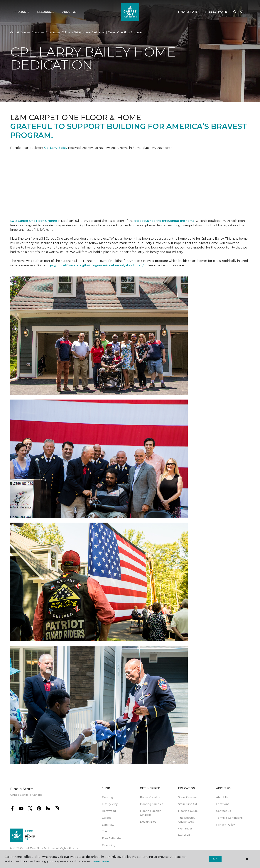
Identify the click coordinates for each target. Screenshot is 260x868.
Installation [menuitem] (186, 835)
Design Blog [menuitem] (148, 822)
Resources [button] (46, 12)
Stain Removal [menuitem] (188, 797)
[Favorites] (242, 12)
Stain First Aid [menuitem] (187, 804)
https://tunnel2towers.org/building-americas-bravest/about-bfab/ (95, 265)
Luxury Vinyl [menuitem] (110, 804)
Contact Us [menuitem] (224, 811)
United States (19, 795)
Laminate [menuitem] (108, 825)
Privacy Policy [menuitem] (226, 825)
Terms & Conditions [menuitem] (229, 818)
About (36, 32)
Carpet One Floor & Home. (38, 848)
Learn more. (101, 861)
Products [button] (21, 12)
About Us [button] (69, 12)
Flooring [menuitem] (107, 797)
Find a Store (188, 12)
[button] (235, 12)
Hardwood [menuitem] (109, 811)
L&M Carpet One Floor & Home (34, 221)
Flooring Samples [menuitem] (152, 804)
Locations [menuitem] (223, 804)
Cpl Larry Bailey (56, 148)
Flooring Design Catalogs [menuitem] (151, 813)
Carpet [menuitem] (106, 818)
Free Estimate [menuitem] (111, 838)
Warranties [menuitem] (185, 829)
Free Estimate (216, 12)
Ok (215, 859)
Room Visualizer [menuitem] (151, 797)
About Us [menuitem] (222, 797)
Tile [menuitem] (104, 831)
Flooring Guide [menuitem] (188, 811)
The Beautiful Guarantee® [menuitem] (187, 820)
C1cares (51, 32)
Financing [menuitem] (109, 845)
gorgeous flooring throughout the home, (165, 221)
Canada (37, 795)
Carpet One (18, 32)
